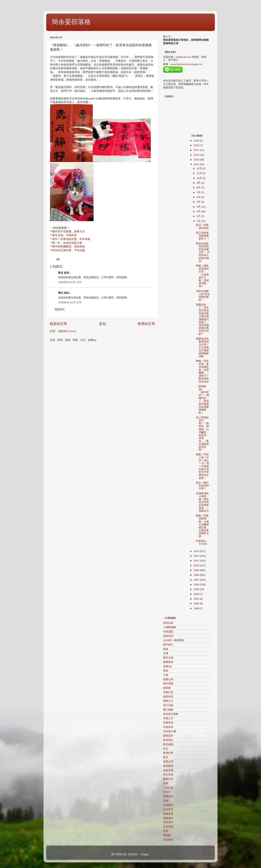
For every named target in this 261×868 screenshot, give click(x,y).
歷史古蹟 (168, 658)
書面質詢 (168, 736)
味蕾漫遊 (168, 796)
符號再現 (168, 723)
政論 (166, 649)
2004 (197, 594)
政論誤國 (168, 770)
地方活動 (168, 705)
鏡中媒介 (168, 645)
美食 (166, 831)
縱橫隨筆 (168, 662)
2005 (197, 589)
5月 (199, 202)
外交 (166, 749)
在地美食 (168, 727)
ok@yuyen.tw (183, 57)
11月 (200, 173)
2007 (197, 580)
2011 (197, 561)
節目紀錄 (168, 623)
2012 (197, 556)
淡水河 (167, 792)
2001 (197, 599)
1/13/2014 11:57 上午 (70, 282)
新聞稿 (167, 688)
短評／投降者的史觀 (202, 226)
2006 (197, 584)
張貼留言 (60, 309)
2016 (197, 155)
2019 (197, 141)
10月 (200, 178)
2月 (199, 216)
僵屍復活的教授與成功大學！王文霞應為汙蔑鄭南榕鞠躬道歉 (202, 348)
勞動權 (167, 835)
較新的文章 (58, 324)
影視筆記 (168, 740)
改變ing (167, 666)
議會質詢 (168, 636)
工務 (166, 675)
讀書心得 (168, 679)
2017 (197, 150)
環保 (166, 671)
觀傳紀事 (168, 753)
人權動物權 (169, 627)
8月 (199, 188)
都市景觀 (168, 684)
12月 (200, 169)
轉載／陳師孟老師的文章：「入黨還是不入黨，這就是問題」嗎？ (202, 276)
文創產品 (168, 805)
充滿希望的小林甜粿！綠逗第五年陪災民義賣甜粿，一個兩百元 (202, 502)
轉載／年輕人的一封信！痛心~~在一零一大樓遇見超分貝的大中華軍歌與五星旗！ (203, 466)
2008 (197, 575)
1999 (197, 608)
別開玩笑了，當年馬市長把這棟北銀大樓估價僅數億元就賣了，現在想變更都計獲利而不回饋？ (202, 319)
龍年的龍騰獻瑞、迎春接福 (69, 246)
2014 (197, 164)
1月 (199, 221)
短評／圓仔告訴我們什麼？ (202, 486)
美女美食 (168, 775)
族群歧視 (168, 697)
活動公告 (168, 692)
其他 (166, 801)
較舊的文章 (146, 324)
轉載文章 (168, 779)
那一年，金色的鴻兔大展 (67, 243)
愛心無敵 (168, 710)
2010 (197, 565)
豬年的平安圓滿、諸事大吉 (69, 231)
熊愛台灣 (168, 762)
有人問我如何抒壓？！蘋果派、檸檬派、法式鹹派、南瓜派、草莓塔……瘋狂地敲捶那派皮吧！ (202, 434)
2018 (197, 145)
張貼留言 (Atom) (67, 331)
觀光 (166, 757)
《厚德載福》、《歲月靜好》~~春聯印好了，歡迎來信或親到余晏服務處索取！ (203, 400)
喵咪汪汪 (168, 701)
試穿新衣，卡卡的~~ (203, 542)
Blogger (145, 854)
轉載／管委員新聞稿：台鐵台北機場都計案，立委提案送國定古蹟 (202, 526)
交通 (166, 653)
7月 (199, 192)
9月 (199, 183)
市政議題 (168, 632)
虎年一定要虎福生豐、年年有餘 (71, 239)
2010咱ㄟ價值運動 (173, 640)
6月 (199, 197)
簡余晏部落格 (71, 22)
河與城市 (168, 822)
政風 (166, 783)
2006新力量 (170, 731)
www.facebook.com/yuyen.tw (186, 64)
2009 (197, 570)
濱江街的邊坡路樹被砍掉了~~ (203, 236)
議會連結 (168, 818)
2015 (197, 160)
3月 (199, 211)
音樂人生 (168, 718)
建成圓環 (168, 766)
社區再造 (168, 809)
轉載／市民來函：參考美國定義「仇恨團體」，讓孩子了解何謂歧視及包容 (202, 371)
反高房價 (168, 827)
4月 (199, 207)
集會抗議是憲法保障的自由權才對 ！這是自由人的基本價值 (203, 252)
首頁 (102, 324)
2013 (197, 551)
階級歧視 (168, 814)
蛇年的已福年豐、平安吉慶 (69, 250)
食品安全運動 (171, 714)
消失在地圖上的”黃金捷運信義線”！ (203, 296)
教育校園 (168, 744)
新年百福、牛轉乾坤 (64, 235)
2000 (197, 604)
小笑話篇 (168, 788)
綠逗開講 (168, 840)
